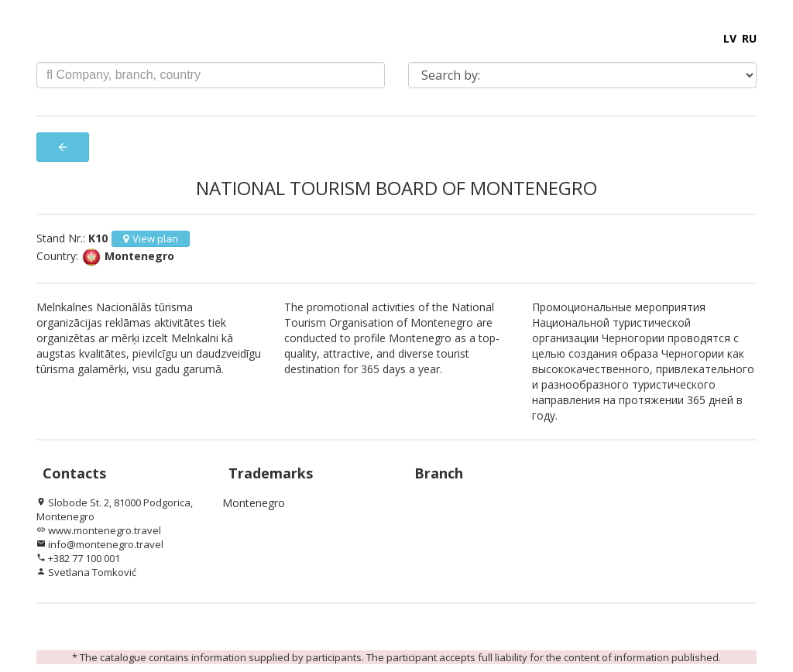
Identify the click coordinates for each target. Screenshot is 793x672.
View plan (151, 238)
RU (749, 38)
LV (730, 38)
